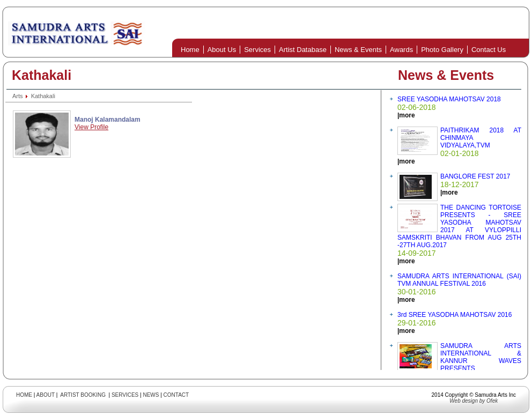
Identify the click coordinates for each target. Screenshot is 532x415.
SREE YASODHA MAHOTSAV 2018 (449, 99)
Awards (401, 50)
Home (190, 50)
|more (406, 115)
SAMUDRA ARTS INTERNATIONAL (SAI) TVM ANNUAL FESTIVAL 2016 (459, 280)
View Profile (91, 127)
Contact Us (489, 50)
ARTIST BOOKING (83, 395)
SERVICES (125, 395)
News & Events (358, 50)
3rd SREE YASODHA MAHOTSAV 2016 (455, 315)
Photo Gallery (442, 50)
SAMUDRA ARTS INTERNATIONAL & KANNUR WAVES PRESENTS (481, 357)
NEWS (151, 395)
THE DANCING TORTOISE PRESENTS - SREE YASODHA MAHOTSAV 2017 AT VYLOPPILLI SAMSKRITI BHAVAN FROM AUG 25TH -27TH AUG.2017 (459, 226)
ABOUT (46, 395)
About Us (222, 50)
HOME (24, 395)
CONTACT (176, 395)
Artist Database (303, 50)
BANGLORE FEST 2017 (475, 176)
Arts (18, 96)
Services (257, 50)
